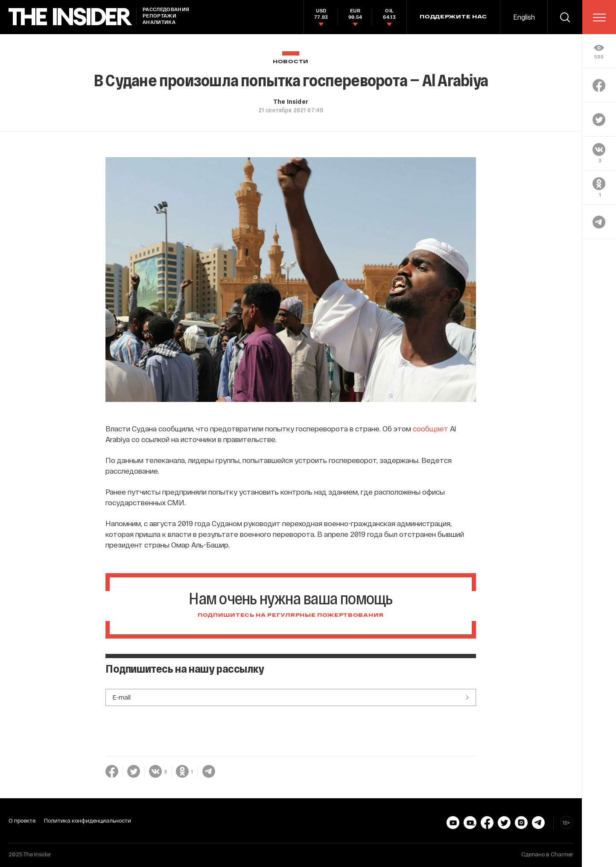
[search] (565, 17)
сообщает (431, 428)
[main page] (70, 17)
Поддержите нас (453, 17)
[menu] (599, 18)
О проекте (22, 820)
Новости (291, 62)
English (524, 17)
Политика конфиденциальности (88, 820)
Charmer (562, 854)
